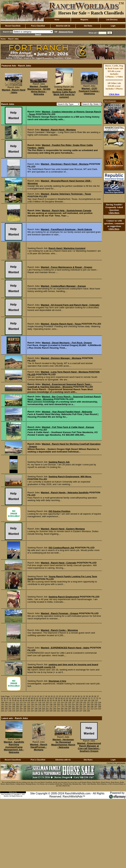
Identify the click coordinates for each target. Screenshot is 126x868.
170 (32, 707)
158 (88, 705)
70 (89, 698)
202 (51, 709)
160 (96, 705)
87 (34, 700)
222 (25, 711)
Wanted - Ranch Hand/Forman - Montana (39, 747)
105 (89, 700)
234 (70, 711)
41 (10, 698)
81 (18, 700)
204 (58, 709)
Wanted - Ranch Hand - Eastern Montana (63, 529)
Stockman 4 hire (57, 681)
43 (15, 698)
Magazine (84, 20)
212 (88, 709)
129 (81, 703)
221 (21, 711)
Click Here (114, 94)
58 (56, 698)
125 (66, 703)
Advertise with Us (63, 26)
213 (92, 709)
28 (73, 696)
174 (47, 707)
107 (97, 700)
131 (88, 703)
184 (85, 707)
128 (77, 703)
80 (15, 700)
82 (21, 700)
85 (29, 700)
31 (82, 696)
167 (21, 707)
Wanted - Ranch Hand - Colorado (59, 563)
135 (2, 705)
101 (74, 700)
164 (10, 707)
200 (44, 709)
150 (58, 705)
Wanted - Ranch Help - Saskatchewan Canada (67, 211)
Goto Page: (5, 696)
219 (14, 711)
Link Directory (112, 20)
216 (2, 711)
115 (28, 703)
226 (40, 711)
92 (48, 700)
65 (75, 698)
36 (95, 696)
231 (58, 711)
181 (73, 707)
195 (25, 709)
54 (45, 698)
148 (51, 705)
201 (47, 709)
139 (17, 705)
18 (46, 696)
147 (47, 705)
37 (98, 696)
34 (90, 696)
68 (83, 698)
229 (51, 711)
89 (40, 700)
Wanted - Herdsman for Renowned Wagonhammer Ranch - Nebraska (63, 743)
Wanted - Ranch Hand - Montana (58, 130)
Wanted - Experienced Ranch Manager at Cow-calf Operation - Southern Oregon (89, 747)
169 (28, 707)
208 (73, 709)
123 (58, 703)
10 (27, 696)
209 (77, 709)
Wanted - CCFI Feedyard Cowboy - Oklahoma (89, 91)
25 (65, 696)
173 (44, 707)
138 (14, 705)
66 (78, 698)
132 (92, 703)
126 (70, 703)
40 (7, 698)
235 (73, 711)
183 (81, 707)
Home (57, 20)
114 (25, 703)
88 (37, 700)
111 (14, 703)
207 (70, 709)
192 (14, 709)
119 (44, 703)
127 (73, 703)
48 (29, 698)
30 (79, 696)
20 (52, 696)
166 (17, 707)
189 (2, 709)
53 (43, 698)
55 (48, 698)
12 (30, 696)
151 (62, 705)
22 (57, 696)
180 (70, 707)
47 (26, 698)
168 (25, 707)
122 (55, 703)
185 (88, 707)
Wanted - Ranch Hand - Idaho (14, 91)
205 (62, 709)
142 (28, 705)
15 (38, 696)
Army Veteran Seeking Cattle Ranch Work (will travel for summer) (64, 93)
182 (77, 707)
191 (10, 709)
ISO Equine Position (59, 511)
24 (63, 696)
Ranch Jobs (13, 39)
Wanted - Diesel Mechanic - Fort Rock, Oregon (67, 343)
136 (6, 705)
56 (51, 698)
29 (76, 696)
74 (100, 698)
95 (56, 700)
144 (36, 705)
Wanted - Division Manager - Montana (61, 358)
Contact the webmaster (116, 763)
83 (24, 700)
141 (25, 705)
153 (70, 705)
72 (94, 698)
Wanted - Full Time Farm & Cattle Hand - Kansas (68, 427)
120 (47, 703)
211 (85, 709)
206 (66, 709)
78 (10, 700)
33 (87, 696)
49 (32, 698)
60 (62, 698)
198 (36, 709)
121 (51, 703)
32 (84, 696)
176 (55, 707)
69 (86, 698)
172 (40, 707)
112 (17, 703)
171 (36, 707)
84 (26, 700)
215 (99, 709)
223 (28, 711)
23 (60, 696)
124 (62, 703)
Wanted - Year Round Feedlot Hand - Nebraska (67, 412)
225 (36, 711)
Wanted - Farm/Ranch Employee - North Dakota (66, 229)
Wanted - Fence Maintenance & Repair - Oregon (67, 267)
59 (59, 698)
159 (92, 705)
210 (81, 709)
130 (85, 703)
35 (92, 696)
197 (32, 709)
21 (54, 696)
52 (40, 698)
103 (82, 700)
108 (2, 703)
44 (18, 698)
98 (64, 700)
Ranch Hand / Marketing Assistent (67, 248)
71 (92, 698)
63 (70, 698)
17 (44, 696)
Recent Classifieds (13, 26)
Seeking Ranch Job (59, 462)
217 (6, 711)
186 (92, 707)
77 (7, 700)
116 (32, 703)
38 (2, 698)
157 (85, 705)
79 (13, 700)
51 (37, 698)
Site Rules (88, 26)
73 (97, 698)
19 (49, 696)
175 (51, 707)
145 (40, 705)
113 (21, 703)
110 (10, 703)
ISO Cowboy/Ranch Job (61, 548)
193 (17, 709)
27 (71, 696)
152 (66, 705)
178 (62, 707)
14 (35, 696)
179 (66, 707)
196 (28, 709)
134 (99, 703)
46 (24, 698)
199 (40, 709)
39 (5, 698)
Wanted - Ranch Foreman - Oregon (60, 613)
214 (96, 709)
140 (21, 705)
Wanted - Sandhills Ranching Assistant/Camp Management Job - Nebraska (14, 747)
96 (59, 700)
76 (5, 700)
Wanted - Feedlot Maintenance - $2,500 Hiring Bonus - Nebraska (39, 90)
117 (36, 703)
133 (96, 703)
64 (73, 698)
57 (53, 698)
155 (77, 705)
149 (55, 705)
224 (32, 711)
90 (43, 700)
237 (81, 711)
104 (85, 700)
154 (73, 705)
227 (44, 711)
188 (99, 707)
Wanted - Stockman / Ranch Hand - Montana (65, 164)
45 (21, 698)
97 (62, 700)
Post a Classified (38, 26)
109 (6, 703)
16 (41, 696)
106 (93, 700)
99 (67, 700)
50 (34, 698)
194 (21, 709)
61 (64, 698)
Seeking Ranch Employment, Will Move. (70, 477)
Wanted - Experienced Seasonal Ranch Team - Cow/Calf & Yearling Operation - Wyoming (60, 386)
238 (85, 711)
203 (55, 709)
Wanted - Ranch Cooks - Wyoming (59, 630)
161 (99, 705)
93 (51, 700)
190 (6, 709)
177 (58, 707)
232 (62, 711)
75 (2, 700)
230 (55, 711)
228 (47, 711)
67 (81, 698)
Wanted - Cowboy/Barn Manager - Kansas (63, 286)
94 (53, 700)
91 (45, 700)
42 (13, 698)
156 (81, 705)
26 (68, 696)
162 (2, 707)
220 (17, 711)
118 (40, 703)
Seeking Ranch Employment (64, 597)
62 (67, 698)
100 (70, 700)
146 (44, 705)
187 (96, 707)
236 (77, 711)
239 (88, 711)
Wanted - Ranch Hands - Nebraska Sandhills (65, 493)
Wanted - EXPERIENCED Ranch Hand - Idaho (65, 648)
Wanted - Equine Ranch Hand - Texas (61, 324)
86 (32, 700)
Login (113, 26)
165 (14, 707)
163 (6, 707)
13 (33, 696)
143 (32, 705)
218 (10, 711)
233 (66, 711)
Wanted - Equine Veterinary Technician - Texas (66, 194)
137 (10, 705)
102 (78, 700)
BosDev (6, 796)
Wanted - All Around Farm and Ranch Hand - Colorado (70, 305)
